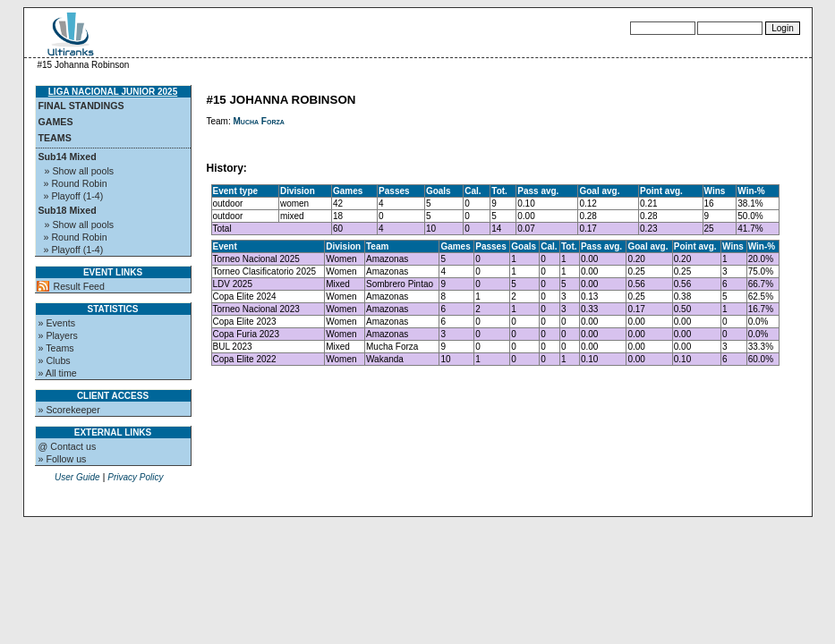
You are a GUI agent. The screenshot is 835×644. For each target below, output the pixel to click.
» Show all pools (80, 171)
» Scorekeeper (69, 410)
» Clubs (55, 360)
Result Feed (79, 286)
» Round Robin (76, 183)
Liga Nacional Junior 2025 (113, 92)
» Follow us (63, 459)
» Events (57, 323)
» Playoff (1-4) (74, 196)
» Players (58, 335)
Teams (55, 138)
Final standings (81, 106)
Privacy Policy (135, 477)
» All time (58, 373)
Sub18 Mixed (68, 210)
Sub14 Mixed (68, 157)
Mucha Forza (259, 121)
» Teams (56, 348)
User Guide (77, 477)
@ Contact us (68, 446)
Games (56, 122)
